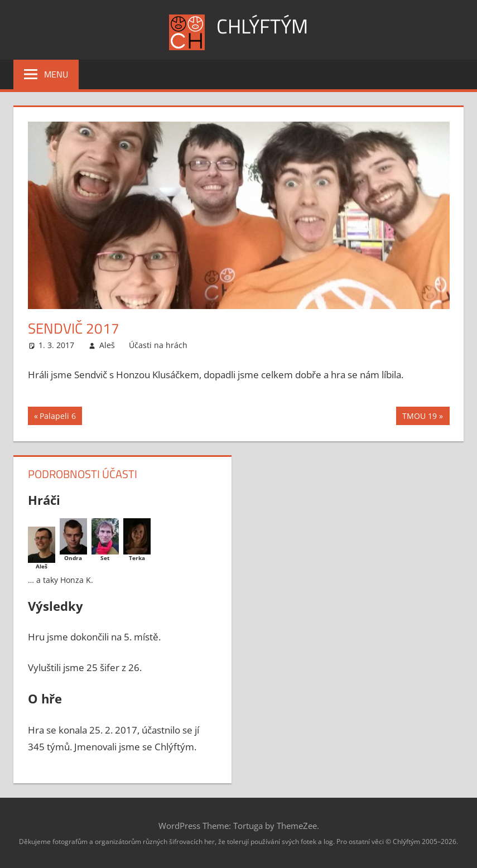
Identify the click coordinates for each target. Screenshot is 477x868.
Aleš (107, 345)
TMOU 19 (419, 417)
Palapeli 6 (57, 417)
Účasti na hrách (158, 345)
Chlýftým (262, 26)
